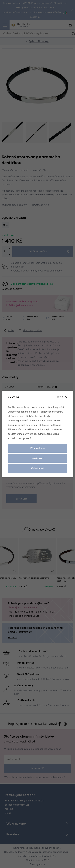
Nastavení (37, 458)
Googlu (12, 425)
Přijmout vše (38, 448)
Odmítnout (37, 468)
